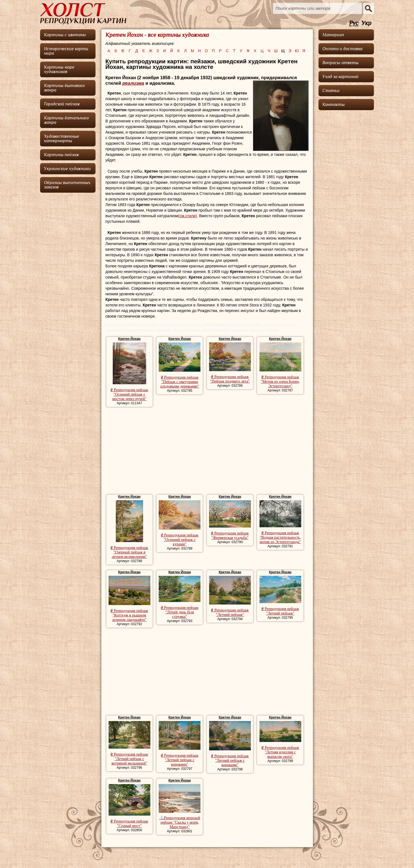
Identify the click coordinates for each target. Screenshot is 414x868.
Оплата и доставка (342, 49)
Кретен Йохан (129, 339)
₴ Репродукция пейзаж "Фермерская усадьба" (230, 535)
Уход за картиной (340, 77)
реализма (133, 83)
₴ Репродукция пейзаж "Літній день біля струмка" (180, 612)
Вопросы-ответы (340, 63)
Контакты (334, 105)
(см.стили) (188, 216)
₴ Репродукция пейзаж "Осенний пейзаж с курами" (180, 540)
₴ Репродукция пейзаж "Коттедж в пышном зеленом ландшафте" (129, 615)
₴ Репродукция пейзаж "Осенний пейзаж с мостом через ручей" (129, 394)
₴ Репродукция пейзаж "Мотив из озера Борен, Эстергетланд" (280, 382)
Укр (366, 23)
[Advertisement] (207, 451)
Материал (333, 35)
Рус (354, 23)
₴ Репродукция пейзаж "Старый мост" (129, 824)
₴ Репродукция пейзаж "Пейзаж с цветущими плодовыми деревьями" (180, 382)
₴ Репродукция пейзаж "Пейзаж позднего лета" (230, 379)
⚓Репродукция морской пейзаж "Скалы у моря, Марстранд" (180, 822)
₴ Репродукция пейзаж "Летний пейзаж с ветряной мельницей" (129, 759)
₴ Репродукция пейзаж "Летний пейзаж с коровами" (180, 760)
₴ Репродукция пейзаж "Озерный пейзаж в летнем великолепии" (129, 552)
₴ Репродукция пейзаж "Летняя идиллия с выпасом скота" (280, 752)
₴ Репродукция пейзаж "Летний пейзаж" (230, 612)
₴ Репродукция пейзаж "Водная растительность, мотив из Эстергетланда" (280, 537)
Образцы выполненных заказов (67, 185)
